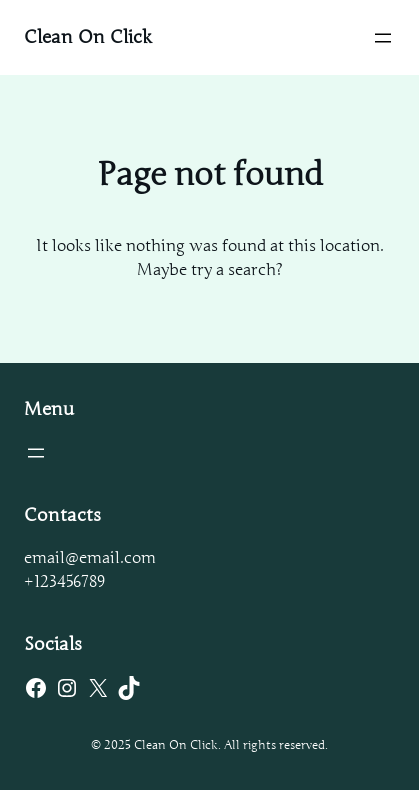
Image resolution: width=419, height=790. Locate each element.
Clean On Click (88, 37)
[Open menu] (383, 38)
